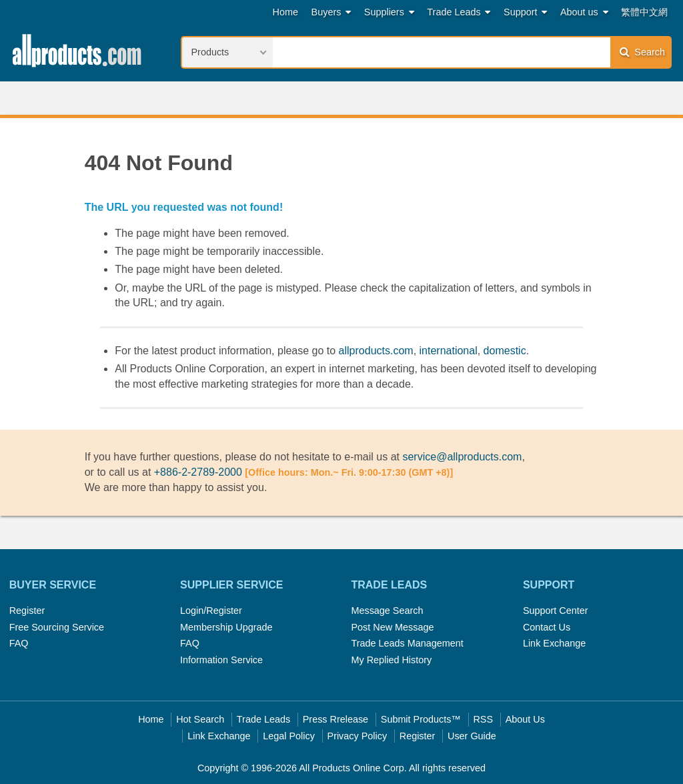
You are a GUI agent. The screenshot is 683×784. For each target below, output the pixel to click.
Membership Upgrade (226, 627)
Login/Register (211, 611)
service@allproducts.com (462, 457)
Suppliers (389, 12)
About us (584, 12)
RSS (483, 719)
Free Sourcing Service (57, 627)
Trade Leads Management (407, 643)
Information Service (221, 660)
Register (27, 611)
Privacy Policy (358, 736)
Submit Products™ (421, 719)
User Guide (472, 736)
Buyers (331, 12)
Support (525, 12)
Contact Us (547, 627)
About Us (525, 719)
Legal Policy (289, 736)
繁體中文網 (644, 12)
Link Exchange (554, 643)
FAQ (19, 643)
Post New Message (392, 627)
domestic (505, 351)
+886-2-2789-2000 (198, 472)
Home (285, 12)
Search (642, 52)
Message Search (387, 611)
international (449, 351)
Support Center (556, 611)
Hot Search (200, 719)
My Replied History (391, 660)
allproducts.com (376, 351)
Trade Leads (459, 12)
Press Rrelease (335, 719)
